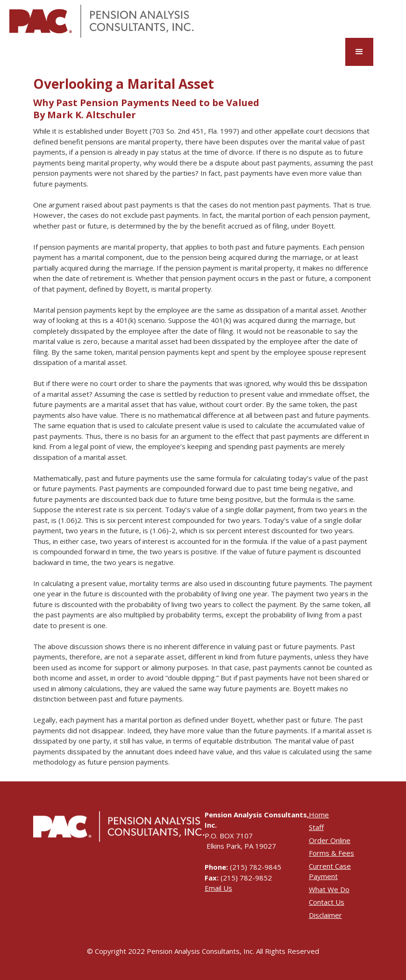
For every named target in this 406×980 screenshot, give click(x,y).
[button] (359, 52)
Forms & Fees (331, 853)
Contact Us (327, 902)
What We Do (329, 889)
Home (319, 815)
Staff (316, 827)
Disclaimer (325, 915)
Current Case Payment (330, 871)
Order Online (330, 840)
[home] (102, 21)
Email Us (218, 888)
